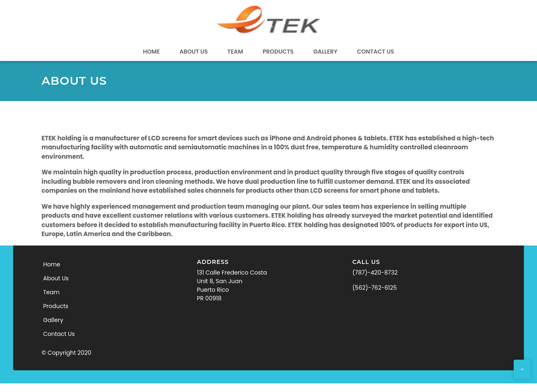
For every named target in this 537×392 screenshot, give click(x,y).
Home (152, 52)
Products (278, 52)
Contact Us (376, 52)
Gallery (325, 52)
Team (235, 52)
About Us (194, 52)
